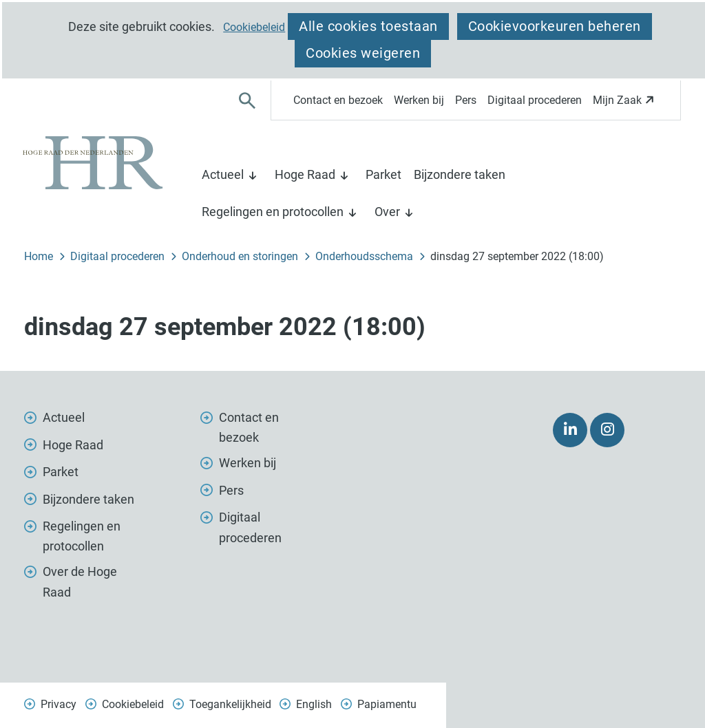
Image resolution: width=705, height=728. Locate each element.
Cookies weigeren (363, 53)
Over (387, 212)
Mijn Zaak (625, 104)
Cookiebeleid (254, 28)
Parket (383, 174)
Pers (466, 100)
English (314, 704)
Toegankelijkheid (230, 704)
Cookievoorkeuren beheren (555, 26)
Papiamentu (387, 704)
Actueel (223, 174)
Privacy (59, 704)
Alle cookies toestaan (368, 26)
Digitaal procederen (535, 100)
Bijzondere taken (460, 174)
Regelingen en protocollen (273, 212)
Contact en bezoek (338, 100)
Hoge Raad (305, 174)
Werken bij (419, 100)
